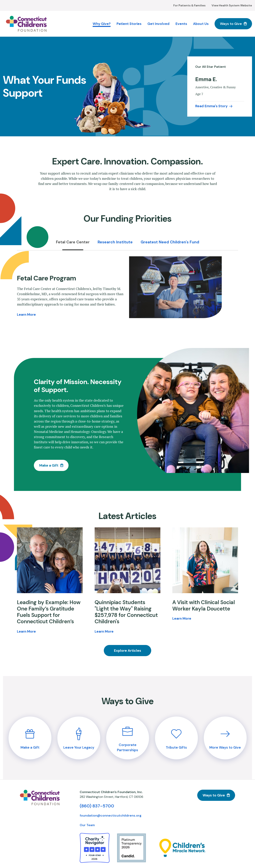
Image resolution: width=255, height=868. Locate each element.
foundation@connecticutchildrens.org (111, 815)
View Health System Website (232, 5)
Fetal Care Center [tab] (73, 242)
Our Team (87, 825)
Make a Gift (49, 465)
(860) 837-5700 (97, 806)
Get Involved (158, 24)
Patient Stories (129, 24)
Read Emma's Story (211, 106)
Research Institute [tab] (115, 242)
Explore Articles (127, 651)
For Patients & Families (189, 5)
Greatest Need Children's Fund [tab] (170, 242)
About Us (201, 24)
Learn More (26, 315)
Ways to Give (231, 24)
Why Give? (102, 24)
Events (181, 24)
